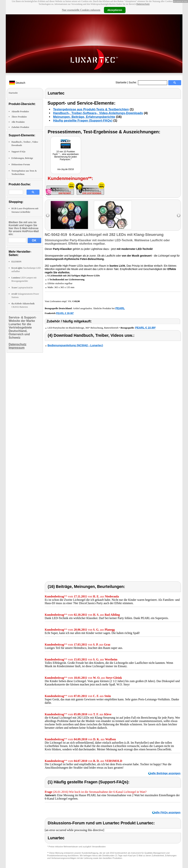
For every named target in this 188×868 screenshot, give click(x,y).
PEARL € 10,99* (146, 328)
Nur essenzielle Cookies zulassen (81, 10)
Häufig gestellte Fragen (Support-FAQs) (83, 121)
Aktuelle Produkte (20, 112)
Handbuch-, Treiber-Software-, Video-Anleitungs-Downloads (98, 113)
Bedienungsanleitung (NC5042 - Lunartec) (75, 345)
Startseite (121, 82)
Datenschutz (143, 4)
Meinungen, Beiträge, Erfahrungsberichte (84, 117)
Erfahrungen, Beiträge (22, 158)
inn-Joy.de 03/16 (66, 169)
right (179, 215)
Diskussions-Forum (21, 164)
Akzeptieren (115, 10)
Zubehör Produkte (20, 127)
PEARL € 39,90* (65, 313)
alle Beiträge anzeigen (166, 773)
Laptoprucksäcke (22, 288)
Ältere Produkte (19, 117)
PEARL (120, 308)
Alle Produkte (18, 122)
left (48, 215)
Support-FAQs (19, 152)
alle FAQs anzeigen (168, 812)
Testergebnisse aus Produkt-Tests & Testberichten (91, 109)
